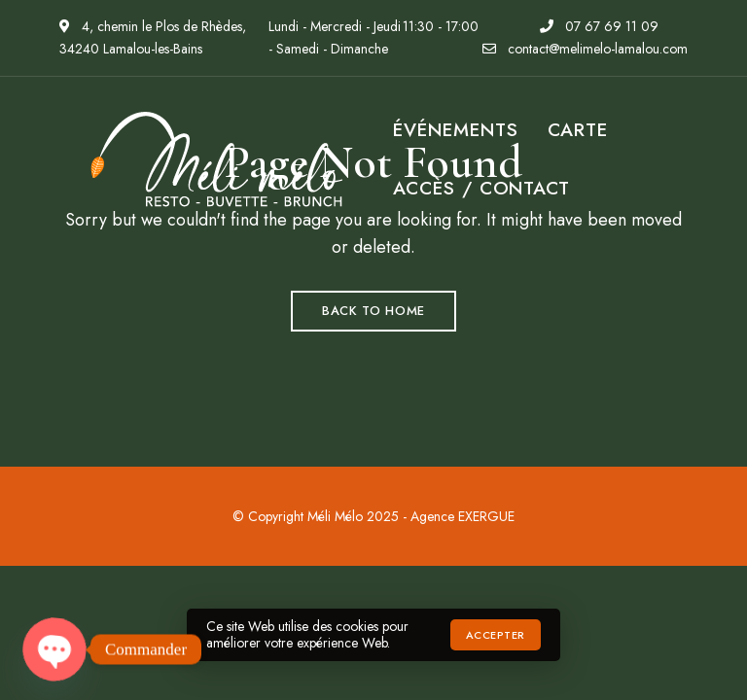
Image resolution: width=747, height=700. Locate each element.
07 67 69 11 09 (599, 26)
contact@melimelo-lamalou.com (585, 49)
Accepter (496, 635)
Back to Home (373, 311)
